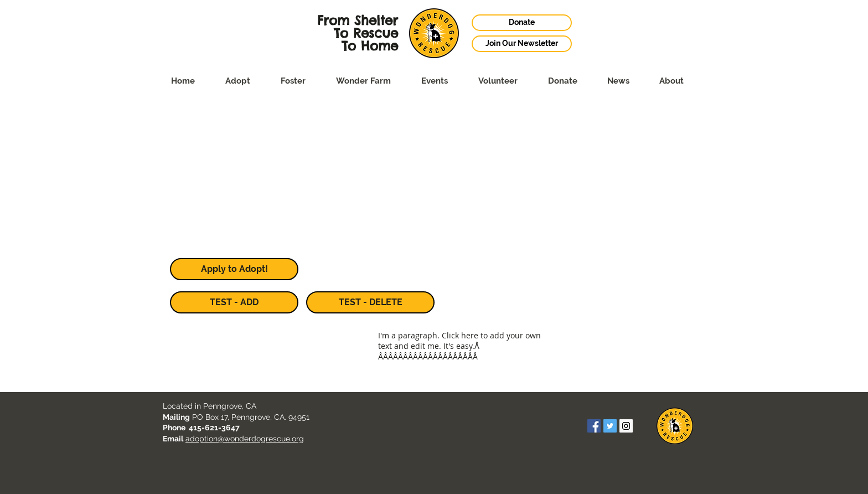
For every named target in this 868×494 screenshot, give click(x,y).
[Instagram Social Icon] (626, 426)
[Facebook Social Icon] (594, 426)
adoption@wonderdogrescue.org (245, 439)
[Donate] (522, 23)
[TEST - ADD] (234, 302)
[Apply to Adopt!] (234, 269)
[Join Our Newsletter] (522, 44)
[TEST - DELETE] (370, 302)
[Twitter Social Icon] (610, 426)
